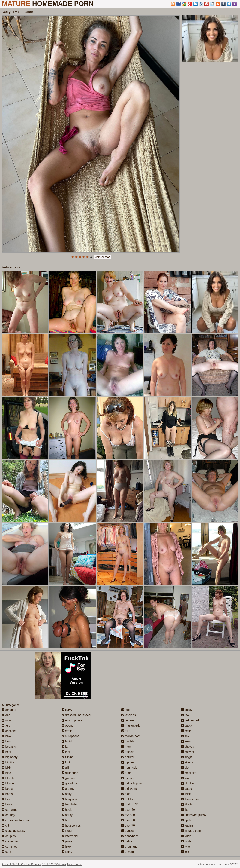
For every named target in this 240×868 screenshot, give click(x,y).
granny (68, 789)
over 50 (128, 815)
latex (67, 847)
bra (6, 799)
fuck (66, 762)
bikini (7, 768)
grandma (69, 783)
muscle (128, 752)
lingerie (128, 720)
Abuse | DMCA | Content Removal (22, 864)
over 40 (128, 810)
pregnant (129, 847)
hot (66, 820)
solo (186, 778)
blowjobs (9, 783)
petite (127, 841)
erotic (67, 731)
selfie (186, 731)
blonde (8, 778)
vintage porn (191, 831)
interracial (70, 836)
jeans (67, 841)
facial (67, 741)
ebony (67, 726)
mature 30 (130, 804)
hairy (67, 794)
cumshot (9, 847)
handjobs (69, 804)
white (186, 841)
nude (126, 773)
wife (186, 847)
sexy (186, 741)
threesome (190, 799)
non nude (129, 768)
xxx (185, 852)
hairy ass (69, 799)
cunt (6, 852)
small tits (189, 773)
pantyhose (130, 836)
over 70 (128, 825)
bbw (6, 736)
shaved (188, 747)
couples (9, 836)
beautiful (9, 747)
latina (67, 852)
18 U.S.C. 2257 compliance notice (62, 864)
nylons (127, 778)
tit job (186, 804)
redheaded (190, 720)
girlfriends (70, 773)
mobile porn (131, 736)
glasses (69, 778)
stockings (189, 783)
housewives (71, 825)
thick (186, 794)
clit (5, 825)
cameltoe (10, 810)
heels (67, 810)
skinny (187, 762)
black (7, 773)
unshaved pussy (194, 815)
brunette (9, 804)
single (187, 757)
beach (8, 741)
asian (7, 720)
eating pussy (72, 720)
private (127, 852)
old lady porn (132, 783)
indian (67, 831)
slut (185, 768)
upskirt (187, 820)
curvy (67, 710)
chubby (8, 815)
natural (128, 757)
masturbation (132, 726)
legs (126, 710)
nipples (128, 762)
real (185, 715)
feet (66, 752)
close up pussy (13, 831)
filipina (68, 757)
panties (128, 831)
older (126, 794)
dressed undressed (76, 715)
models (128, 741)
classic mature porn (17, 820)
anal (6, 715)
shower (188, 752)
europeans (70, 736)
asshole (9, 731)
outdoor (128, 799)
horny (67, 815)
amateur (9, 710)
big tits (8, 762)
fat (65, 747)
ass (6, 726)
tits (185, 810)
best (6, 752)
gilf (65, 768)
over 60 (128, 820)
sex (185, 736)
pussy (187, 710)
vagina (187, 825)
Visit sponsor (102, 257)
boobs (8, 789)
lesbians (129, 715)
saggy (187, 726)
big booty (10, 757)
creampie (10, 841)
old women (130, 789)
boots (7, 794)
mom (126, 747)
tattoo (187, 789)
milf (125, 731)
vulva (186, 836)
